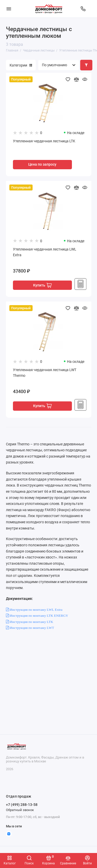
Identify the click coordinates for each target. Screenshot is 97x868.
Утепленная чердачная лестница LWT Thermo (45, 373)
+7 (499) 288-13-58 (22, 805)
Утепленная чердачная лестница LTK (44, 141)
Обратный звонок (20, 810)
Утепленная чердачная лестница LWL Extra (45, 252)
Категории (21, 65)
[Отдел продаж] (83, 9)
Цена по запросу (42, 164)
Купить (42, 285)
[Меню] (9, 9)
